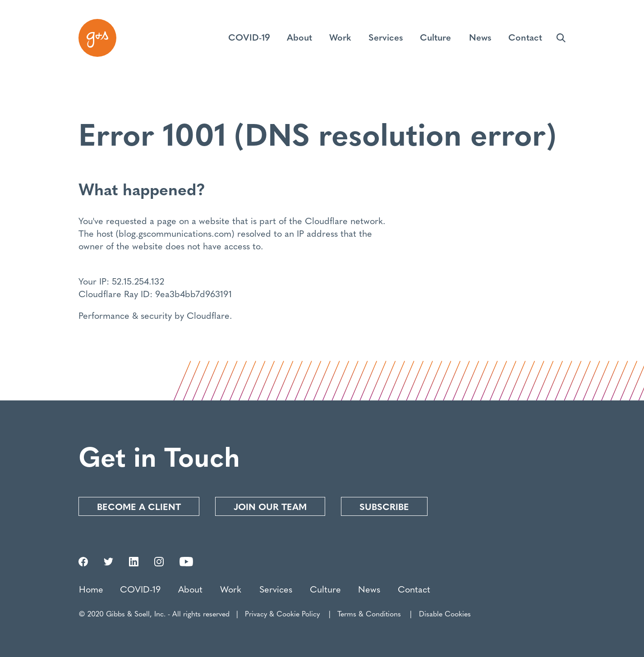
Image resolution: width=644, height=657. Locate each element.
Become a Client (139, 506)
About (190, 589)
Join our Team (270, 506)
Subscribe (384, 506)
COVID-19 (140, 589)
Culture (325, 589)
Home (91, 589)
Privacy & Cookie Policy (282, 613)
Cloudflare (326, 220)
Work (231, 589)
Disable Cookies (445, 614)
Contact (414, 589)
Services (276, 589)
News (369, 589)
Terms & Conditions (369, 613)
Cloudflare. (209, 315)
